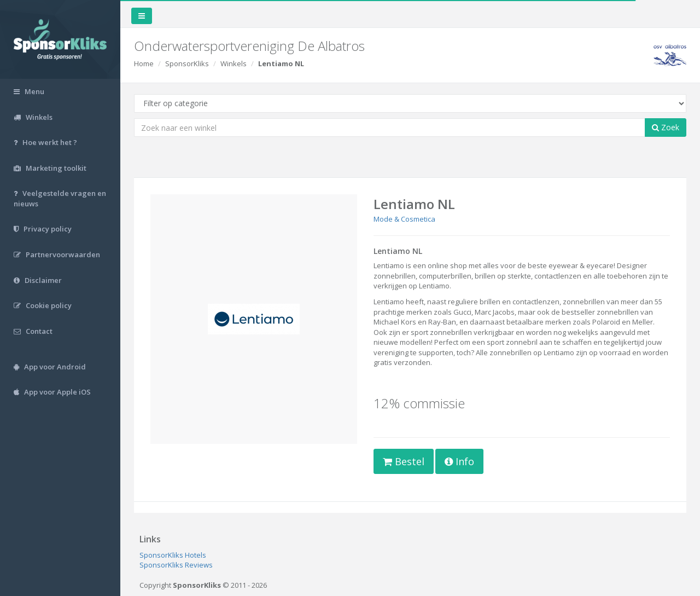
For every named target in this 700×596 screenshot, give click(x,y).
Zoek (666, 127)
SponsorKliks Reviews (176, 565)
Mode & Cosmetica (404, 219)
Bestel (404, 461)
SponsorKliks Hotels (173, 555)
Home (144, 63)
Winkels (234, 63)
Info (459, 461)
